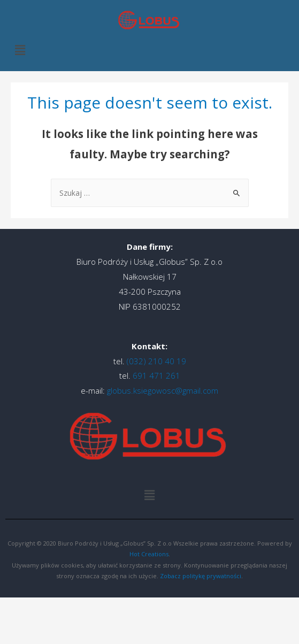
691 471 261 (155, 375)
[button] (20, 50)
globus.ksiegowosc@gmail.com (163, 390)
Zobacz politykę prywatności (201, 576)
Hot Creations (149, 554)
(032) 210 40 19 (155, 361)
